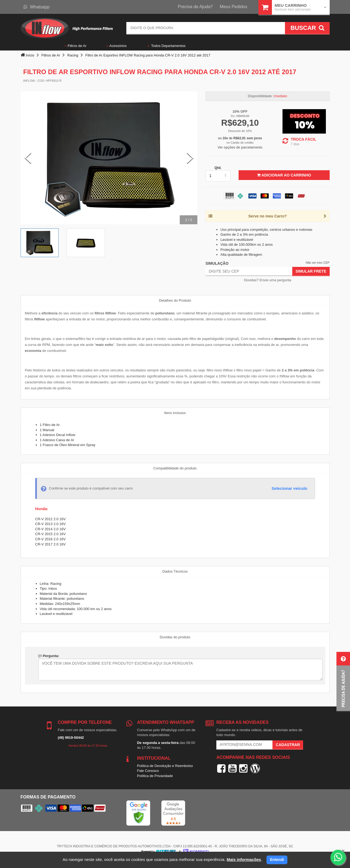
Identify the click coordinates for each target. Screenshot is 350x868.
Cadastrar (288, 745)
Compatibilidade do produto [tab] (175, 468)
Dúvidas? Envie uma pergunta (268, 280)
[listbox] (218, 176)
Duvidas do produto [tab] (175, 637)
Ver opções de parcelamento (240, 147)
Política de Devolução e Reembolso (165, 766)
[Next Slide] (190, 158)
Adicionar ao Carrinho (284, 175)
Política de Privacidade (155, 776)
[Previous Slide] (28, 158)
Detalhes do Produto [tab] (175, 300)
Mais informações (244, 859)
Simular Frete (311, 271)
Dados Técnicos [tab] (175, 571)
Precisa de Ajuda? (195, 7)
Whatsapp (37, 7)
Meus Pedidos (234, 7)
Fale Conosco (148, 771)
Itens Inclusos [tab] (175, 413)
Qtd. (218, 168)
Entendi (277, 860)
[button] (343, 682)
